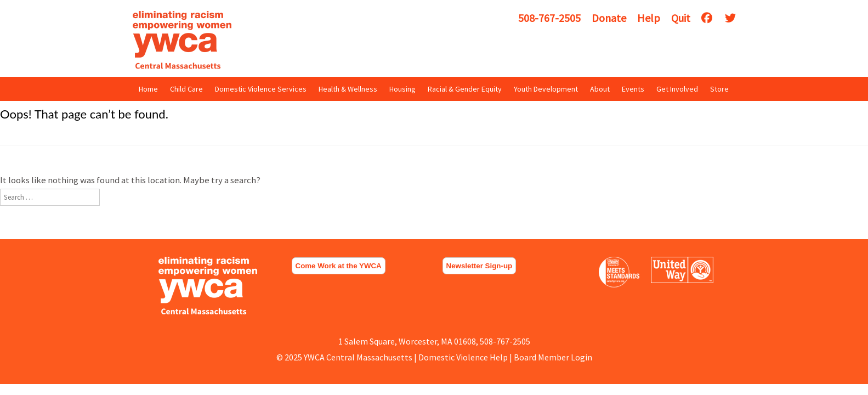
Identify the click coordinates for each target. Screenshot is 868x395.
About (600, 89)
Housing (402, 89)
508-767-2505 (549, 18)
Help (649, 18)
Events (633, 89)
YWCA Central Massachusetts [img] (182, 40)
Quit (681, 18)
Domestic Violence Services (261, 89)
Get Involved (677, 89)
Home (148, 89)
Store (719, 89)
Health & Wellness (348, 89)
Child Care (186, 89)
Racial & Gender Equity (465, 89)
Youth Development (546, 89)
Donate (609, 18)
